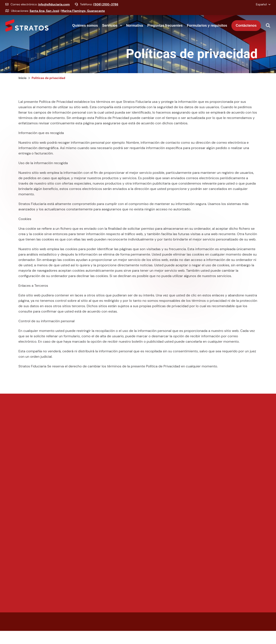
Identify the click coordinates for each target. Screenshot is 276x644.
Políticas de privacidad (192, 57)
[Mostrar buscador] (266, 26)
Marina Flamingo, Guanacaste (83, 14)
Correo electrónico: (38, 8)
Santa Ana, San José (44, 14)
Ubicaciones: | (55, 14)
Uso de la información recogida (43, 166)
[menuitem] (85, 26)
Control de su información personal (47, 324)
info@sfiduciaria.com (54, 8)
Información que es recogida (41, 136)
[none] (85, 26)
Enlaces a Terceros (33, 289)
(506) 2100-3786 (106, 8)
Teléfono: (96, 8)
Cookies (25, 222)
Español (262, 8)
